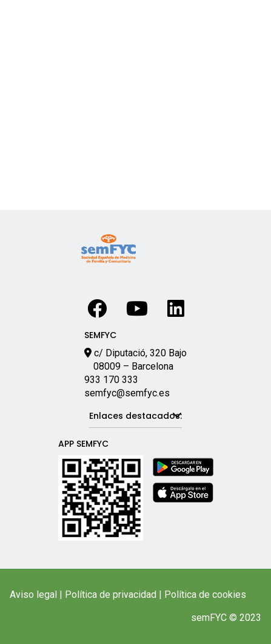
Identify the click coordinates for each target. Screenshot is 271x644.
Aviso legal (33, 595)
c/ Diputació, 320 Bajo (140, 353)
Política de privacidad (111, 595)
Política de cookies (205, 595)
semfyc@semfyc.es (127, 393)
